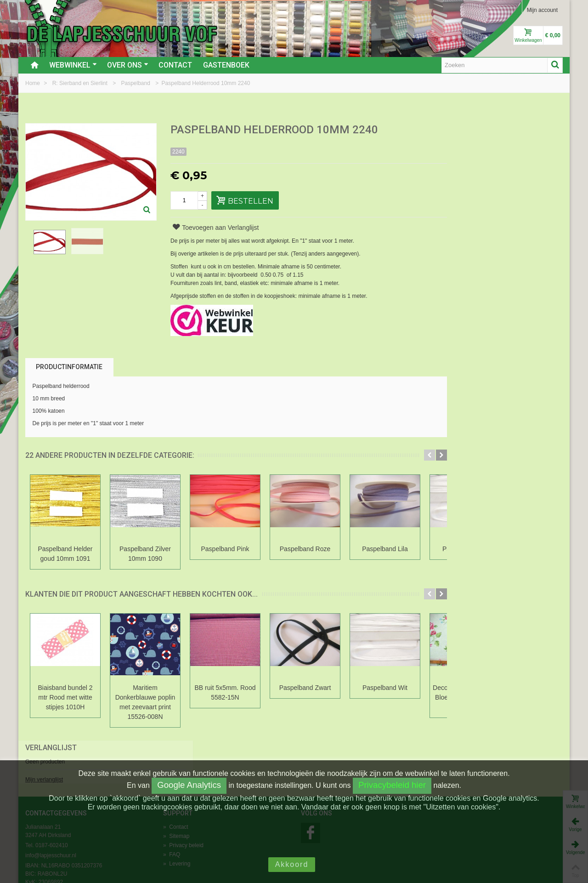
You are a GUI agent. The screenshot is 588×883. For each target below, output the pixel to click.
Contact (175, 65)
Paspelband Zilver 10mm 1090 (145, 554)
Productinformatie (69, 367)
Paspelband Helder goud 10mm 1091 (65, 554)
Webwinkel (73, 65)
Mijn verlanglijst (458, 162)
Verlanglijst (464, 130)
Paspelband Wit (385, 688)
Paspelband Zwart (305, 688)
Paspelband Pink (225, 549)
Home (33, 83)
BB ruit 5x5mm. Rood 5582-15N (225, 692)
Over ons (128, 65)
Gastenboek (226, 65)
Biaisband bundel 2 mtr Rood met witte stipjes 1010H (65, 697)
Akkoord (292, 864)
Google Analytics (189, 785)
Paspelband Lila (385, 549)
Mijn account (542, 10)
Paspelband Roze (305, 549)
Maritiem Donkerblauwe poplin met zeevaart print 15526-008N (145, 702)
